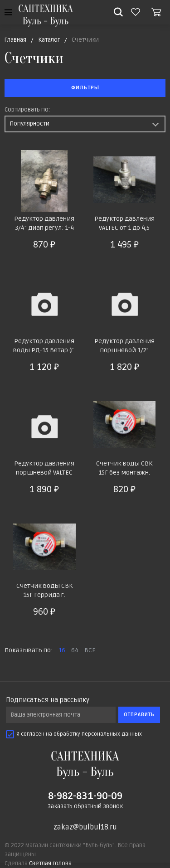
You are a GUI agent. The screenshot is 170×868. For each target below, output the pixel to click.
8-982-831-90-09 (85, 796)
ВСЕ (90, 650)
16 (62, 650)
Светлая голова (50, 863)
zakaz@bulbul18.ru (85, 827)
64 (75, 650)
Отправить (139, 715)
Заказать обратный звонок (85, 806)
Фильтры (85, 88)
